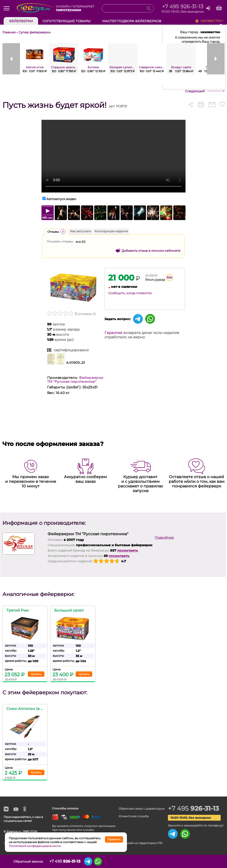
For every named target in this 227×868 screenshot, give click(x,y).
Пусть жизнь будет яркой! (54, 105)
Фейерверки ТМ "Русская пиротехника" (75, 380)
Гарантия (113, 333)
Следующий (195, 91)
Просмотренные (190, 861)
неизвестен (211, 21)
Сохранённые (204, 861)
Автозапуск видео (61, 199)
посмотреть (128, 550)
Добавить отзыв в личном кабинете (151, 251)
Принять (114, 839)
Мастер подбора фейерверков (132, 21)
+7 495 (193, 808)
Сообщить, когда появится (130, 293)
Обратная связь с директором (142, 809)
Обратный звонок (28, 861)
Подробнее (164, 537)
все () (81, 242)
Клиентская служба (134, 816)
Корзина (217, 861)
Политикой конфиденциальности (35, 846)
